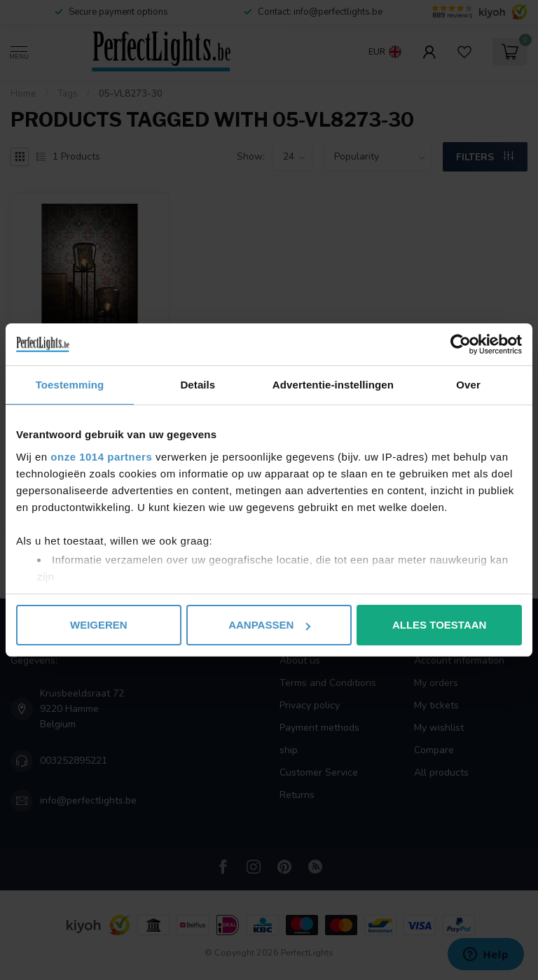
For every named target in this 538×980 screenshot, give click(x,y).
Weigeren (99, 625)
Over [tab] (468, 385)
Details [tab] (198, 385)
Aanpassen (269, 625)
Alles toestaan (439, 625)
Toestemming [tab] (70, 385)
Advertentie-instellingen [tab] (333, 385)
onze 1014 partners (101, 457)
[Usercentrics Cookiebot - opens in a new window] (461, 344)
